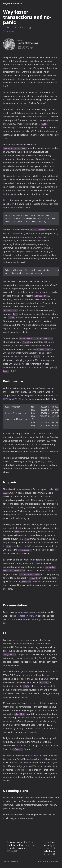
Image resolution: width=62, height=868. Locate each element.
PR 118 (33, 571)
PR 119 (27, 367)
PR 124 (6, 399)
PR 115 (14, 356)
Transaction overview (27, 616)
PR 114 (54, 395)
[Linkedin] (20, 47)
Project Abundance (12, 3)
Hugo (49, 861)
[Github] (28, 47)
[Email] (32, 47)
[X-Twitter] (24, 47)
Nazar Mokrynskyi (28, 43)
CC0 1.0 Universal (10, 861)
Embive (28, 763)
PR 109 (36, 563)
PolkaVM (34, 755)
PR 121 (6, 200)
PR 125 (18, 399)
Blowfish (56, 861)
